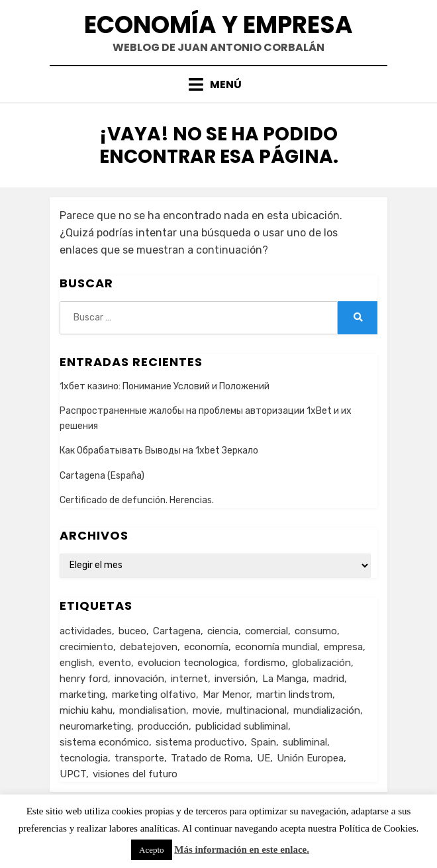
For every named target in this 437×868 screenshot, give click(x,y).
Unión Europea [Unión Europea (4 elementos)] (310, 758)
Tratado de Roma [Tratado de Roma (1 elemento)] (211, 758)
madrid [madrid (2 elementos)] (329, 679)
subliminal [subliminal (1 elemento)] (305, 742)
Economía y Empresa (218, 25)
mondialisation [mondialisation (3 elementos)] (153, 710)
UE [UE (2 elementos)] (264, 758)
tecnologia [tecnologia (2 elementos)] (84, 758)
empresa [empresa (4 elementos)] (343, 647)
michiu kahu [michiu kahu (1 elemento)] (86, 710)
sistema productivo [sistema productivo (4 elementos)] (200, 742)
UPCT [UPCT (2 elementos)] (73, 774)
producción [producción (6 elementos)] (163, 726)
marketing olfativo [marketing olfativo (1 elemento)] (154, 695)
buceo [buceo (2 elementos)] (132, 631)
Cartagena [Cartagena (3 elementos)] (177, 631)
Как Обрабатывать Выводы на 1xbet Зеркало (159, 451)
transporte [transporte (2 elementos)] (139, 758)
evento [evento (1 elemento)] (115, 663)
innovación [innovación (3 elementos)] (139, 679)
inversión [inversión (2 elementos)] (235, 679)
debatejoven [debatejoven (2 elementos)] (149, 647)
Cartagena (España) (102, 476)
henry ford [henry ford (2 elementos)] (84, 679)
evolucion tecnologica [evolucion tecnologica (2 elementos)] (187, 663)
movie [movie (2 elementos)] (206, 710)
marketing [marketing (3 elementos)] (82, 695)
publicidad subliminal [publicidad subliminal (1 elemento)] (242, 726)
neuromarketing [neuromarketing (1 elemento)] (95, 726)
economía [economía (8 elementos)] (206, 647)
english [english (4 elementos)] (76, 663)
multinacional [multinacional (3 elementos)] (257, 710)
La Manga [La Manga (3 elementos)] (284, 679)
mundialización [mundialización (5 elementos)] (327, 710)
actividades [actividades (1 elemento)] (86, 631)
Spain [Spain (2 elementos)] (264, 742)
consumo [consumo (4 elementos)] (316, 631)
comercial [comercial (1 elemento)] (267, 631)
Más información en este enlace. (242, 849)
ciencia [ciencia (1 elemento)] (223, 631)
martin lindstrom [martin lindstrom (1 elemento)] (294, 695)
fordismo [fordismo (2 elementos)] (265, 663)
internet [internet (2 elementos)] (189, 679)
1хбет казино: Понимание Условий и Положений (165, 386)
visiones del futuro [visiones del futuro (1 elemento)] (135, 774)
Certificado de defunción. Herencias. (137, 500)
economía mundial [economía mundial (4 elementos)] (276, 647)
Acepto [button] (152, 850)
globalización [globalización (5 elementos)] (321, 663)
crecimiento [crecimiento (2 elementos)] (86, 647)
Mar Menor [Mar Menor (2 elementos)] (226, 695)
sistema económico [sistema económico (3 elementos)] (104, 742)
